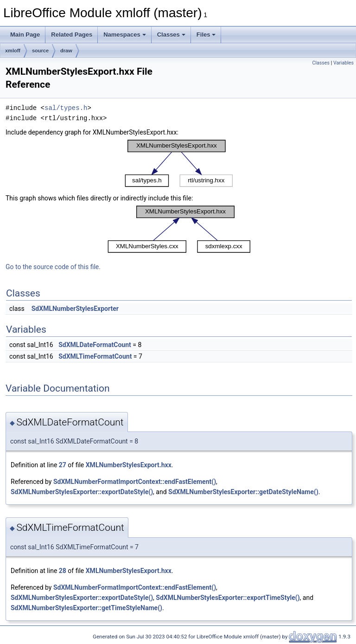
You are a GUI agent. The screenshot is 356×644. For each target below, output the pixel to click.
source (40, 51)
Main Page (25, 35)
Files (206, 35)
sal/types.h (66, 108)
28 (63, 571)
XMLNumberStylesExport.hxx (129, 465)
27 (63, 465)
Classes (171, 35)
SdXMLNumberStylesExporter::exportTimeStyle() (228, 598)
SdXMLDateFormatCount (95, 345)
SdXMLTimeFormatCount (95, 356)
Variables (343, 63)
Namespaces (125, 35)
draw (66, 51)
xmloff (13, 51)
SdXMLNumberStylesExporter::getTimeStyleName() (86, 608)
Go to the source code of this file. (53, 267)
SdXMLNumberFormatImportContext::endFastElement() (135, 482)
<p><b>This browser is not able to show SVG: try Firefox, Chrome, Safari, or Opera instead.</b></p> (179, 163)
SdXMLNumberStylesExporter (75, 309)
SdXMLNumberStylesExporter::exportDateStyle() (82, 492)
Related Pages (72, 35)
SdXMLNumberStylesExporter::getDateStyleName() (243, 492)
